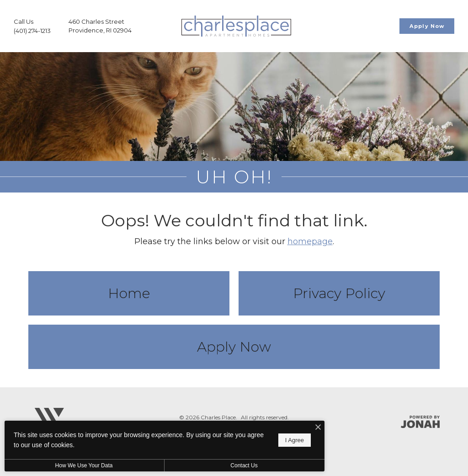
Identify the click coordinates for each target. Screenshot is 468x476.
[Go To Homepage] (236, 26)
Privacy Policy (339, 293)
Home (129, 293)
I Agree (295, 440)
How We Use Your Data (84, 465)
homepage (310, 241)
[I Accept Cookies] (318, 428)
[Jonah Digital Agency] (420, 422)
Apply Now (234, 347)
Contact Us (244, 465)
